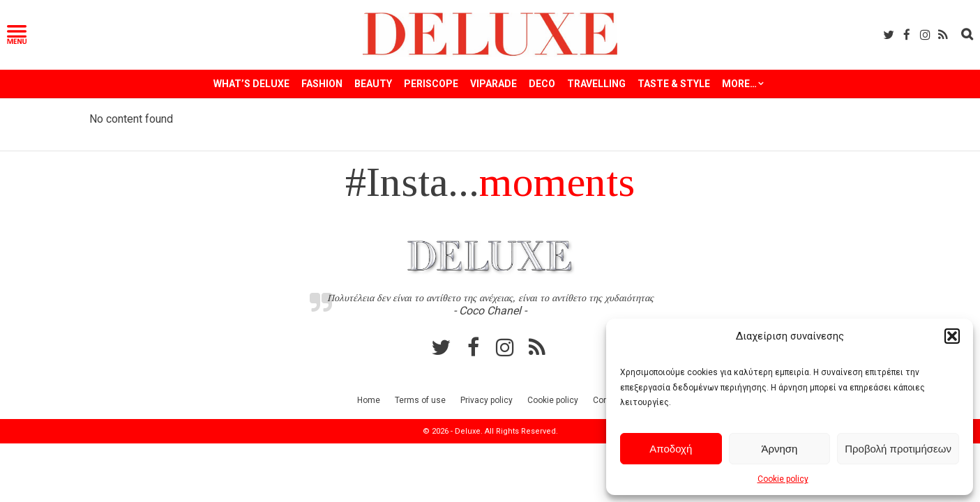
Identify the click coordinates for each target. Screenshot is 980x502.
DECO (542, 84)
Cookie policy (783, 479)
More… (739, 84)
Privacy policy (487, 400)
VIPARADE (493, 84)
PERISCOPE (431, 84)
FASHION (322, 84)
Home (369, 400)
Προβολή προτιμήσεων (898, 449)
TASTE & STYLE (674, 84)
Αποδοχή (671, 449)
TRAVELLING (596, 84)
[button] (952, 336)
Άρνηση (779, 449)
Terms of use (420, 400)
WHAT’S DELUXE (251, 84)
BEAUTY (373, 84)
